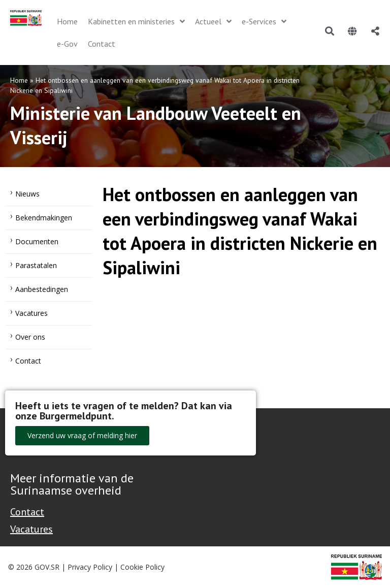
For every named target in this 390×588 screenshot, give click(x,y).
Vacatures (31, 313)
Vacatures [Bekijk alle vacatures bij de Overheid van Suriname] (31, 529)
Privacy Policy (90, 567)
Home (19, 80)
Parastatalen (36, 265)
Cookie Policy (142, 567)
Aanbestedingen (42, 289)
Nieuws (27, 194)
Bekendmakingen (44, 218)
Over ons (30, 337)
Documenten (37, 241)
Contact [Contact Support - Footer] (27, 512)
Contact (28, 361)
